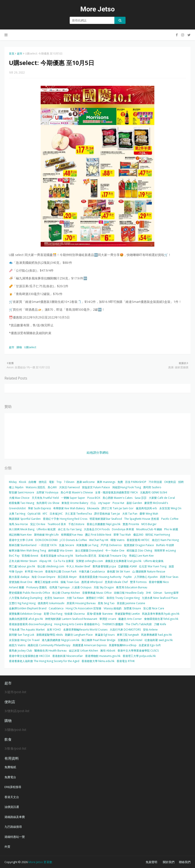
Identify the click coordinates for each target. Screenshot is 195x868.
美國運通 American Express (90, 645)
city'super (104, 503)
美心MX (52, 487)
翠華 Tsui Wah (122, 535)
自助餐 (32, 482)
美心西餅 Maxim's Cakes (117, 498)
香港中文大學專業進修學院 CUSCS (138, 651)
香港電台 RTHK (126, 661)
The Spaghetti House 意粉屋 (142, 519)
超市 (20, 53)
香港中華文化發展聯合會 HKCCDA (29, 656)
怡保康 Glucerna (75, 614)
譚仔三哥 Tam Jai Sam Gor (117, 508)
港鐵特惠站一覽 (15, 837)
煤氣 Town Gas (70, 582)
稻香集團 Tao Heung (22, 503)
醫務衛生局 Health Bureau (50, 651)
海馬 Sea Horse (18, 524)
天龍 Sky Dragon (104, 587)
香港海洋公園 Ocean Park (61, 571)
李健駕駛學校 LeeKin (127, 614)
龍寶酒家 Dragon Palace (139, 545)
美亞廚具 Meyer (67, 577)
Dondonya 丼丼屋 (123, 529)
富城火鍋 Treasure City (113, 556)
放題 (171, 566)
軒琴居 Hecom (34, 571)
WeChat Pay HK (99, 540)
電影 (52, 482)
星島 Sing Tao (106, 603)
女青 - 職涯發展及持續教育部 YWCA (116, 492)
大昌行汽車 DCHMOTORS (125, 630)
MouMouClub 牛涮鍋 (149, 529)
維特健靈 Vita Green (61, 550)
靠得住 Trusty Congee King (123, 598)
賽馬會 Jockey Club (21, 651)
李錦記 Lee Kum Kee (141, 556)
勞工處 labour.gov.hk (22, 566)
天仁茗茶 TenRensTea (78, 514)
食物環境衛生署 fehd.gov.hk (161, 619)
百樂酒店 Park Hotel (130, 640)
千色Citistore (76, 524)
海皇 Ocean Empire (43, 577)
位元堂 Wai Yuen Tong (153, 566)
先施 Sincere (67, 545)
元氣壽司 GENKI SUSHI (154, 492)
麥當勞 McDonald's (156, 503)
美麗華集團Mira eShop (123, 645)
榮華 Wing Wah (149, 514)
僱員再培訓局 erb (146, 508)
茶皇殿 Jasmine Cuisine (131, 603)
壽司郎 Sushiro (152, 487)
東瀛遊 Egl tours (105, 635)
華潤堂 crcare (108, 619)
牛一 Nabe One (115, 550)
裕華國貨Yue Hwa (72, 535)
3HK (148, 593)
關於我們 (169, 862)
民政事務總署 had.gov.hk (156, 635)
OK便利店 (170, 482)
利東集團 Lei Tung (87, 545)
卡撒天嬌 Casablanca (92, 571)
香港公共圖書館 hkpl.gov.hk (104, 524)
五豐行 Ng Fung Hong (22, 603)
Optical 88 (34, 514)
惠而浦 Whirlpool (92, 582)
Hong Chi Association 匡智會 (84, 608)
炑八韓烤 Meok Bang (22, 529)
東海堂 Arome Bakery (75, 503)
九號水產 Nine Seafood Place (160, 598)
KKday (13, 482)
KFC (45, 514)
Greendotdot (17, 508)
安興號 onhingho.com (89, 561)
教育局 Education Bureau (132, 587)
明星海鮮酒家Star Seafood (106, 519)
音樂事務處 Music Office (97, 593)
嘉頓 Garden (134, 503)
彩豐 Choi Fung (53, 614)
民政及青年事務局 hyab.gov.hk (161, 614)
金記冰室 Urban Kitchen (83, 651)
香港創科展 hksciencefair (68, 656)
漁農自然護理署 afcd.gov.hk (26, 619)
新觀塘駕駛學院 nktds (50, 635)
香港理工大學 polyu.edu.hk (139, 656)
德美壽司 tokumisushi (51, 603)
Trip (59, 482)
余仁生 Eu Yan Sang (70, 529)
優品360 (138, 535)
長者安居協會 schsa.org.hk (57, 556)
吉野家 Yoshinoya (47, 492)
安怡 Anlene (150, 630)
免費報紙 (10, 767)
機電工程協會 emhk (46, 582)
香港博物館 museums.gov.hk (103, 656)
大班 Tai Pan (130, 514)
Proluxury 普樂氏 (37, 587)
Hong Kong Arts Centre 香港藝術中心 (77, 624)
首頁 (12, 53)
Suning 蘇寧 (172, 593)
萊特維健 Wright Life (46, 535)
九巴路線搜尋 (13, 827)
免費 (120, 482)
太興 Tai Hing (17, 514)
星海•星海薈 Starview (100, 614)
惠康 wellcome (86, 482)
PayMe (128, 577)
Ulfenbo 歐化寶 (46, 529)
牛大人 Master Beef (78, 566)
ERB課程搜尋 (13, 787)
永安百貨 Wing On (170, 508)
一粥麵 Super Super (73, 498)
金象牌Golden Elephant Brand (28, 608)
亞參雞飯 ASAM (127, 566)
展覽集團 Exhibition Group (25, 614)
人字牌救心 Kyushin (146, 577)
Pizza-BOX (94, 498)
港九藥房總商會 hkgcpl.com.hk (61, 640)
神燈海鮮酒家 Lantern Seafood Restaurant (71, 619)
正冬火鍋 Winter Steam (23, 561)
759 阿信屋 (155, 482)
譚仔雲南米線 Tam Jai (107, 514)
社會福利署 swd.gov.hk (159, 640)
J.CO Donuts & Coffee (73, 540)
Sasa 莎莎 (141, 498)
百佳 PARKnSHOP (136, 482)
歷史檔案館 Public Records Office (29, 593)
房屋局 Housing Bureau (81, 603)
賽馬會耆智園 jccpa (104, 566)
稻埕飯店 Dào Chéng (139, 550)
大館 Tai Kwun (75, 598)
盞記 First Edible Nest (98, 535)
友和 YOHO (54, 630)
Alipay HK (45, 561)
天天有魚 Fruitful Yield (45, 498)
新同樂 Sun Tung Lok (22, 635)
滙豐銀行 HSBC (95, 598)
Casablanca (56, 608)
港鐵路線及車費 (15, 817)
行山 (93, 503)
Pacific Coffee (170, 519)
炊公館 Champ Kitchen (66, 593)
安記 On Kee (38, 524)
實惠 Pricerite (131, 524)
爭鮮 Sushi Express (39, 508)
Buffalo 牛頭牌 (165, 545)
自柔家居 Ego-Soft (150, 645)
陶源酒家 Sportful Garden (25, 519)
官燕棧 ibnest (30, 556)
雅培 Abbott (108, 651)
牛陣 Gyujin (16, 571)
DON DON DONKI (46, 540)
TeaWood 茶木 (57, 524)
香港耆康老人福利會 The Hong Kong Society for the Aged (44, 661)
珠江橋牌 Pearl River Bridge (99, 640)
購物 (19, 347)
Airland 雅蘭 (17, 587)
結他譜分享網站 (98, 452)
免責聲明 (151, 862)
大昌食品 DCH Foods (97, 529)
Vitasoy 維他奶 (113, 608)
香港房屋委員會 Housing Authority (100, 577)
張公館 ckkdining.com (51, 566)
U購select (30, 347)
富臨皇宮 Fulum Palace (96, 487)
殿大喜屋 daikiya (19, 577)
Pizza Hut (118, 503)
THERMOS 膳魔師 (113, 624)
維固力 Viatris (17, 645)
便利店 (43, 482)
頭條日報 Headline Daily (129, 593)
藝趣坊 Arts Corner (130, 619)
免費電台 (10, 777)
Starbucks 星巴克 (86, 556)
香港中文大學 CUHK (21, 540)
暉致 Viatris (117, 540)
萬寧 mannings (106, 482)
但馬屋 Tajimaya (59, 587)
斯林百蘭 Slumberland (23, 545)
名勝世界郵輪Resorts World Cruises (85, 630)
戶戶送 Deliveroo (111, 545)
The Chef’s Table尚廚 (139, 624)
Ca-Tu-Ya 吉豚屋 (64, 561)
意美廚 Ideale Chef (116, 582)
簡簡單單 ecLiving (165, 550)
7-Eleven (69, 482)
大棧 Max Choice (19, 498)
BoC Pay (14, 556)
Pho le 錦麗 (171, 529)
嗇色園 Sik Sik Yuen (118, 571)
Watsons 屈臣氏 (36, 487)
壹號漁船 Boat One (21, 582)
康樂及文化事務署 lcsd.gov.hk (123, 561)
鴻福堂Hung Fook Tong (127, 487)
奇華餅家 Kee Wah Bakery (69, 508)
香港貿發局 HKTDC (138, 540)
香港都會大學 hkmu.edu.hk (98, 661)
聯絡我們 (185, 862)
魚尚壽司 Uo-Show (48, 503)
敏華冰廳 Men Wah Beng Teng (27, 550)
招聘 (181, 482)
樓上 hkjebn (16, 487)
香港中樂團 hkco (159, 582)
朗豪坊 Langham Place (79, 635)
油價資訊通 (12, 807)
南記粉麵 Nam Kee (20, 535)
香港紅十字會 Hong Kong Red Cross (65, 519)
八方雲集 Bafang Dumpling (26, 598)
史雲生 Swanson (54, 598)
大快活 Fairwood (69, 487)
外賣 (7, 847)
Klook (23, 482)
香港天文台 (12, 797)
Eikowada (93, 508)
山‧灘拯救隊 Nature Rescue (149, 571)
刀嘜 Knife (160, 624)
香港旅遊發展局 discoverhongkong (30, 624)
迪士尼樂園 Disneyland (89, 550)
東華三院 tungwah (128, 635)
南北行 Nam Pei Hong (165, 540)
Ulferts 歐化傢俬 (154, 561)
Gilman (158, 593)
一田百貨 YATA (48, 545)
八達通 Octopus (82, 587)
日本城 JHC (56, 514)
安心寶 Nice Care (154, 608)
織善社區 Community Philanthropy (49, 645)
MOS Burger (149, 524)
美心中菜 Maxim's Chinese (77, 492)
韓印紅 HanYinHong (158, 535)
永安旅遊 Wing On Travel (24, 640)
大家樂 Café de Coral (162, 498)
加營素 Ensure (132, 608)
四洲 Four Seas (169, 577)
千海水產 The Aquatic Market (27, 630)
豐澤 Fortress (138, 582)
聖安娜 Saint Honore (22, 492)
